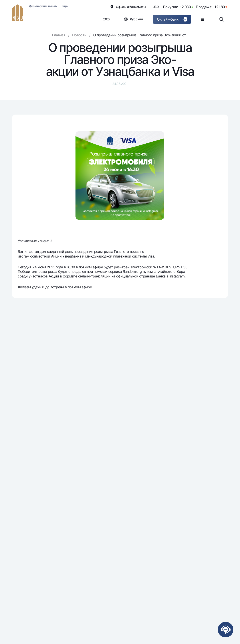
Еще (64, 6)
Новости (79, 35)
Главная (59, 35)
